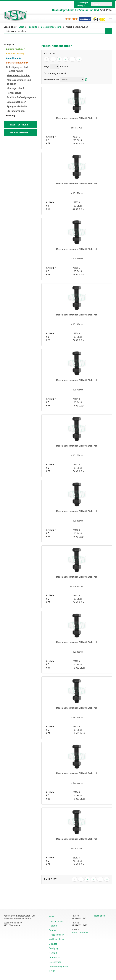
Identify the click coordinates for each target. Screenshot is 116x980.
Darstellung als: (52, 73)
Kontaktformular (80, 932)
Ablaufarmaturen (16, 49)
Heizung (10, 115)
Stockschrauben (16, 111)
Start (21, 27)
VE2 (48, 143)
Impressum (54, 957)
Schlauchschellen (16, 102)
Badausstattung (15, 53)
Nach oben (100, 916)
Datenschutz (55, 962)
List (68, 73)
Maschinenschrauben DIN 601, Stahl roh (77, 118)
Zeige (47, 66)
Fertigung (54, 948)
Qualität (53, 944)
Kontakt (53, 953)
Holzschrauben (15, 71)
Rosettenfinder (56, 935)
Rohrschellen (14, 93)
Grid (64, 73)
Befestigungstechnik (52, 27)
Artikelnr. (51, 137)
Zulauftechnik (14, 58)
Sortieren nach (51, 80)
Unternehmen (56, 921)
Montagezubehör (16, 88)
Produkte (32, 27)
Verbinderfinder (57, 939)
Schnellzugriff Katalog (82, 4)
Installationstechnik (17, 63)
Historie (53, 926)
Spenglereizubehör (17, 106)
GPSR (52, 971)
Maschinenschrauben (19, 75)
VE (47, 140)
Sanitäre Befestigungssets (21, 97)
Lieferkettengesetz (58, 966)
